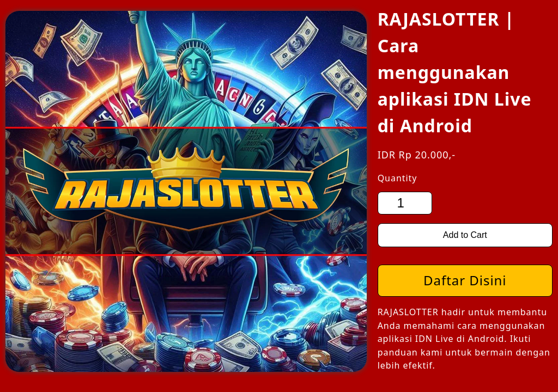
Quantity (398, 178)
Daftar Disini (465, 280)
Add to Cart (465, 235)
